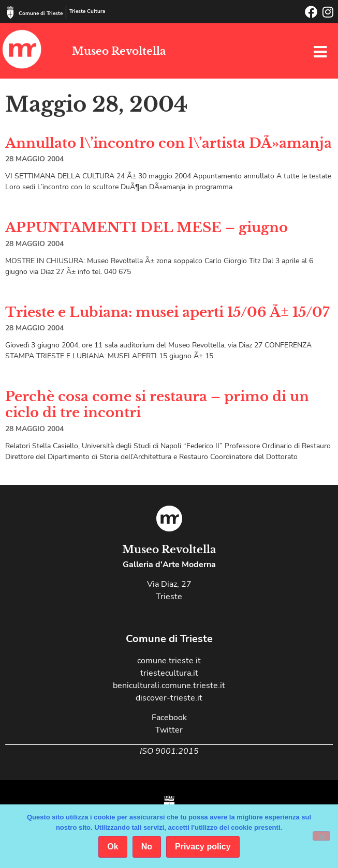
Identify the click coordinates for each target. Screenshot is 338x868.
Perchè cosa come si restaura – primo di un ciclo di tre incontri (157, 405)
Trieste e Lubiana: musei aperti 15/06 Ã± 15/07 (167, 312)
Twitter (169, 730)
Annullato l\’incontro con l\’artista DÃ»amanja (168, 143)
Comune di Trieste (41, 13)
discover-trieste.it (169, 698)
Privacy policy (203, 847)
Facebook (169, 718)
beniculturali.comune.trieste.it (169, 686)
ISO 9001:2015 (169, 751)
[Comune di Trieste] (10, 12)
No (147, 847)
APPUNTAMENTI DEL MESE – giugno (146, 227)
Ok (113, 847)
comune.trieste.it (169, 661)
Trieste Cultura (87, 11)
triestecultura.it (169, 673)
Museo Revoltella (119, 51)
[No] (321, 836)
